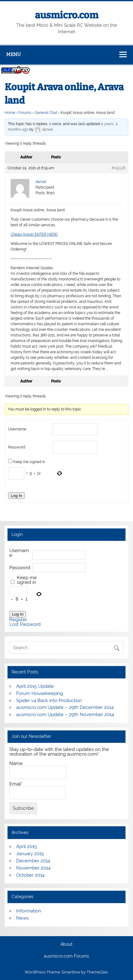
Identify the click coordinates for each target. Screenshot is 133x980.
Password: (17, 447)
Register (18, 620)
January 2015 (30, 854)
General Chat (46, 113)
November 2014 (33, 868)
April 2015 (26, 846)
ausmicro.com (67, 15)
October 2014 (30, 875)
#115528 (119, 168)
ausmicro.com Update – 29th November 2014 (65, 715)
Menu (13, 54)
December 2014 (33, 861)
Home (10, 113)
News (22, 918)
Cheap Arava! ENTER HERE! (34, 234)
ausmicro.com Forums (66, 956)
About (66, 945)
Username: (17, 429)
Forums (25, 113)
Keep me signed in (29, 462)
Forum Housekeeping (40, 693)
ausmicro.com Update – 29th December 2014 (65, 707)
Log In (16, 496)
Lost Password (25, 624)
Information (29, 911)
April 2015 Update (35, 686)
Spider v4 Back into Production (49, 701)
